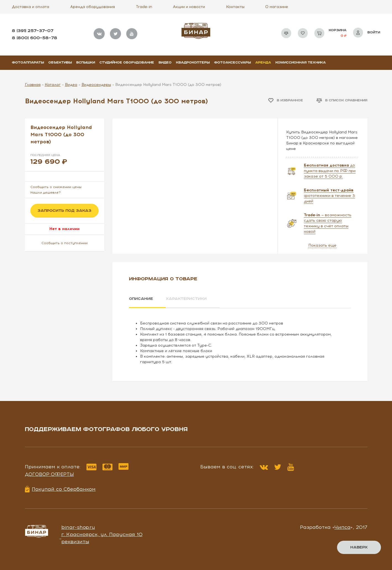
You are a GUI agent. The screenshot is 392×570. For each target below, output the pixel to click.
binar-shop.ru (78, 527)
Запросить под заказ (65, 211)
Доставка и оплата (31, 7)
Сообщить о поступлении (65, 243)
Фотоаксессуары (232, 63)
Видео (165, 63)
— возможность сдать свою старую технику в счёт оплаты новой (328, 223)
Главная (33, 85)
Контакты (235, 7)
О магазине (277, 7)
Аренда (263, 63)
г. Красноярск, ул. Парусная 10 (102, 534)
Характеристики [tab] (186, 299)
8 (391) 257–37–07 (33, 31)
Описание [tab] (141, 299)
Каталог (53, 85)
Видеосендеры (96, 85)
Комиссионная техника (301, 63)
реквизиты (75, 541)
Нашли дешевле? (46, 192)
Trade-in (144, 7)
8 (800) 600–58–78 (35, 38)
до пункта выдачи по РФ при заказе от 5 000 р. (330, 171)
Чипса (343, 527)
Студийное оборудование (127, 63)
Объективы (60, 63)
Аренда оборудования (93, 7)
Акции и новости (189, 7)
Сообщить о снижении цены (56, 187)
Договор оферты (49, 474)
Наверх (359, 547)
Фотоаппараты (28, 63)
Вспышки (86, 63)
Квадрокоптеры (193, 63)
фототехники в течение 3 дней (329, 196)
